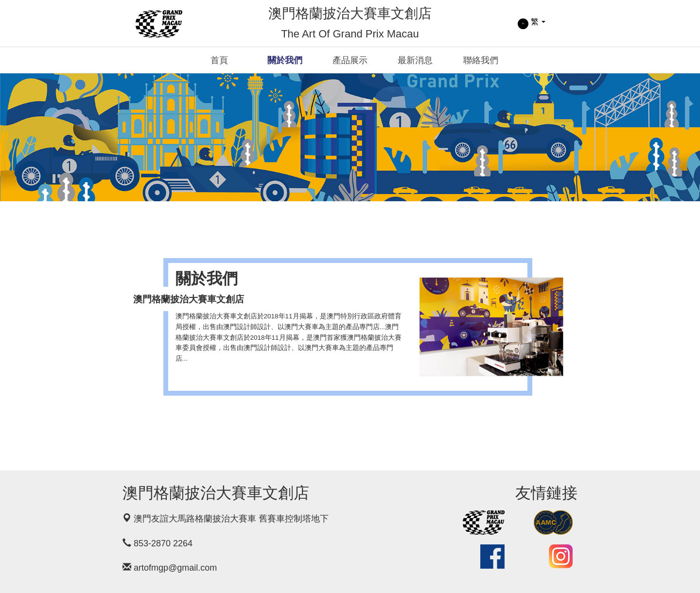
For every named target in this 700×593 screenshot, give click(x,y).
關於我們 (285, 60)
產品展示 (350, 60)
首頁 (219, 60)
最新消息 (415, 60)
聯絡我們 (481, 60)
